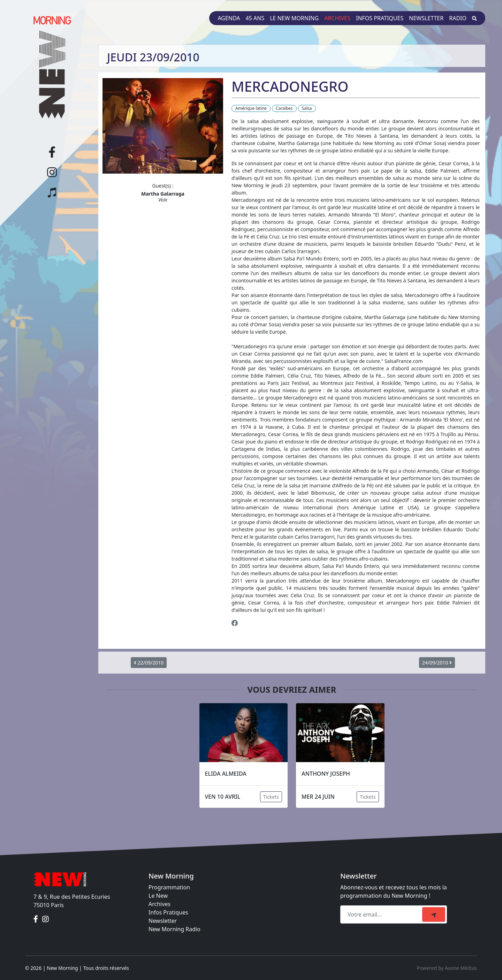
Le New (158, 896)
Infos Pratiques (168, 912)
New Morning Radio (174, 929)
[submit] (434, 914)
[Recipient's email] (382, 914)
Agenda (229, 18)
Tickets (271, 797)
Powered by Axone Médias (447, 968)
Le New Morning (294, 18)
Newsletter (426, 18)
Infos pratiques (380, 18)
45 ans (255, 18)
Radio (458, 18)
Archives (337, 18)
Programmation (169, 887)
